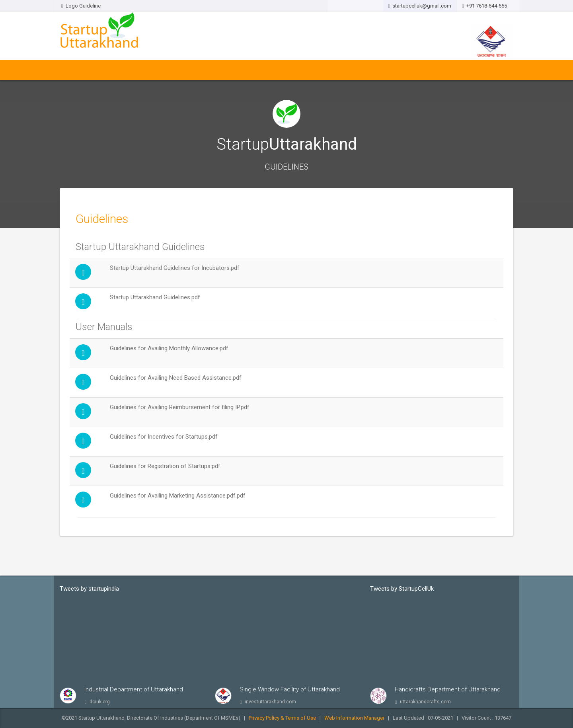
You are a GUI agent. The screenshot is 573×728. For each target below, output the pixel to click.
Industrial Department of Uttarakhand (134, 689)
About (94, 70)
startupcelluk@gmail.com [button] (420, 6)
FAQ (382, 70)
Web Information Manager (354, 718)
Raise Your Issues (346, 70)
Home (70, 70)
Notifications (185, 70)
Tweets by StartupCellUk (402, 589)
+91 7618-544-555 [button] (488, 6)
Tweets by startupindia (89, 589)
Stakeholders (228, 70)
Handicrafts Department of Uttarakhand (448, 689)
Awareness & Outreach (284, 70)
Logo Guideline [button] (77, 6)
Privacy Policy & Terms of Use (282, 718)
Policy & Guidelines (135, 70)
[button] (355, 6)
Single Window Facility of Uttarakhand (290, 689)
